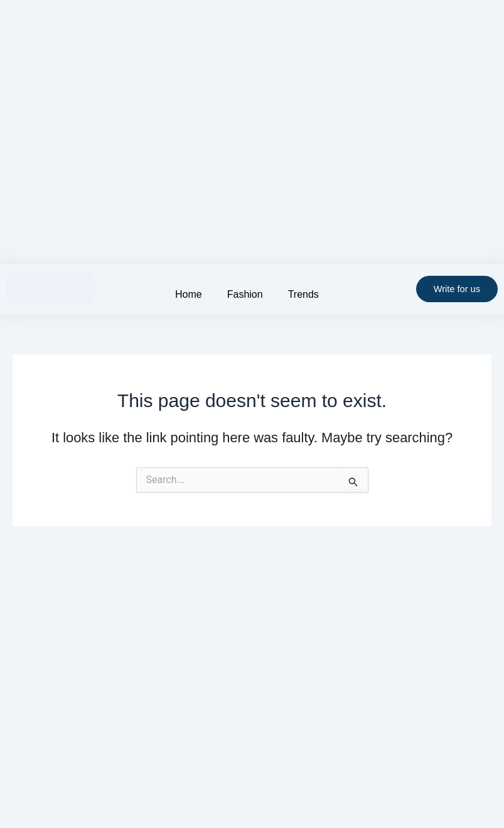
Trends (303, 294)
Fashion (245, 294)
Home (189, 294)
